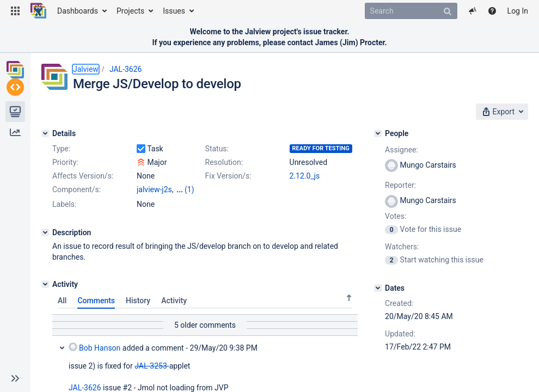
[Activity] (45, 294)
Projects (130, 11)
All (62, 310)
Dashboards (78, 11)
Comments (96, 310)
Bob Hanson (94, 357)
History (138, 310)
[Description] (45, 242)
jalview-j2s (154, 189)
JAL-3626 (126, 69)
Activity (174, 310)
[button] (15, 11)
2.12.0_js (305, 176)
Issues (174, 11)
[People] (378, 133)
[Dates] (378, 288)
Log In (518, 11)
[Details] (45, 133)
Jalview (86, 69)
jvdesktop (153, 200)
